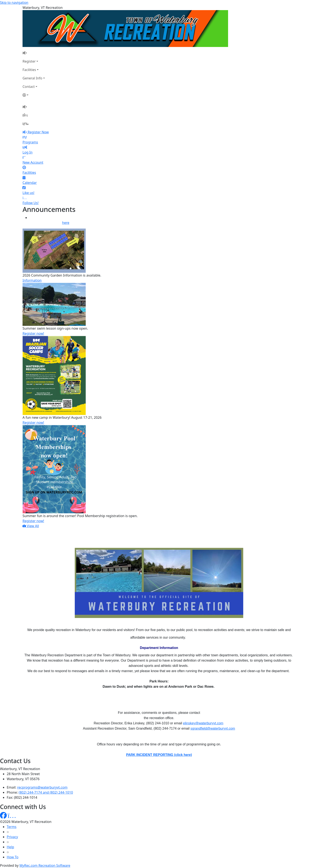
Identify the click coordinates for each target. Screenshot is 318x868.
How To (13, 857)
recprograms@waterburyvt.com (42, 787)
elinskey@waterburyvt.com (203, 723)
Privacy (12, 837)
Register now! (33, 333)
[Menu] (25, 124)
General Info (32, 78)
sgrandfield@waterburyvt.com (213, 728)
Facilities (29, 70)
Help (10, 847)
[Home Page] (34, 53)
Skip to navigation (14, 3)
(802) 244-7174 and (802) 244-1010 (46, 792)
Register (29, 61)
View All (31, 526)
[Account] (34, 95)
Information (32, 280)
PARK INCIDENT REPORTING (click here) (159, 755)
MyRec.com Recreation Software (45, 865)
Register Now (38, 132)
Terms (12, 827)
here (66, 223)
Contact (29, 87)
